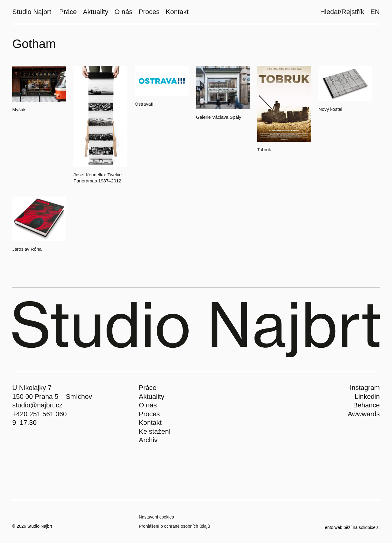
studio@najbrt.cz (37, 405)
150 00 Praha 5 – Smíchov (52, 397)
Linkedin (367, 397)
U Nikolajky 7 (32, 388)
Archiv (148, 440)
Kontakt (150, 423)
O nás (148, 405)
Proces (149, 414)
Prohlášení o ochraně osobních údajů (174, 526)
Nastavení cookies (156, 517)
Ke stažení (155, 431)
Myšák (19, 109)
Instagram (365, 388)
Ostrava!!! (145, 104)
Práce (147, 388)
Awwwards (364, 414)
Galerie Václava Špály (219, 117)
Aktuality (151, 397)
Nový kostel (330, 109)
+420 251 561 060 (40, 414)
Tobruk (264, 150)
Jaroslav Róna (27, 249)
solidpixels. (369, 527)
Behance (366, 405)
